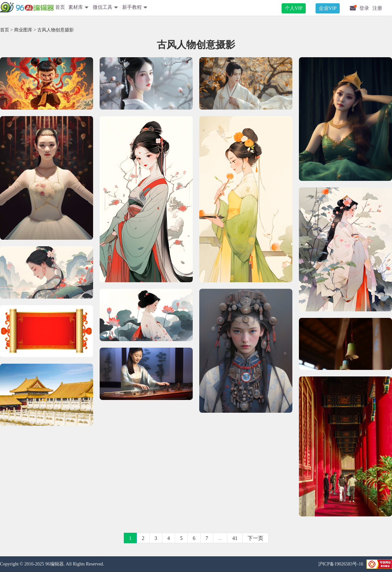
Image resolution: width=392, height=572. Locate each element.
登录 (364, 8)
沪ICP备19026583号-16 (341, 564)
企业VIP (328, 8)
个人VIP (294, 8)
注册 (377, 8)
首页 (60, 7)
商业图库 (23, 30)
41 (235, 538)
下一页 (255, 538)
